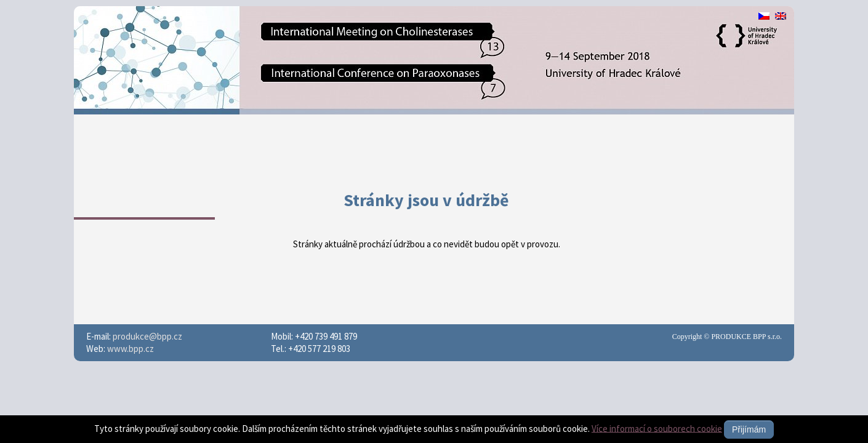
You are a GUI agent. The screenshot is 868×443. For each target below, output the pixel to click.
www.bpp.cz (131, 349)
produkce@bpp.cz (147, 336)
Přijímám (749, 429)
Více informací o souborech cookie (657, 428)
